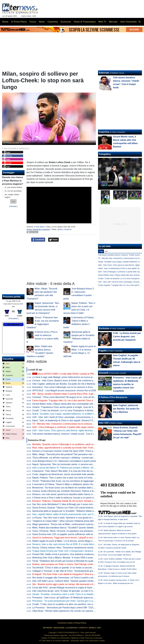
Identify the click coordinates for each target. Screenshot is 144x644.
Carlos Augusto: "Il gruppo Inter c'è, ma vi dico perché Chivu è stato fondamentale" (73, 400)
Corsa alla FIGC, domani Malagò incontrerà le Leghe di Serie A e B (65, 588)
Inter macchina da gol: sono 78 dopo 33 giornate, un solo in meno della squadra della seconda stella (81, 591)
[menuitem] (140, 22)
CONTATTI (83, 628)
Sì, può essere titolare (13, 187)
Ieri (106, 251)
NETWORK (48, 628)
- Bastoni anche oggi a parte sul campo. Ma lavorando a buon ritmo (67, 584)
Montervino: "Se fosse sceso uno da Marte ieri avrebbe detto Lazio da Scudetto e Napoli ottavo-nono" (82, 488)
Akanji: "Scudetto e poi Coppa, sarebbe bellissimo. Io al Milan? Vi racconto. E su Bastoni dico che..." (81, 414)
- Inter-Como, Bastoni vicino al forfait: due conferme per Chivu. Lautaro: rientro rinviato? (79, 381)
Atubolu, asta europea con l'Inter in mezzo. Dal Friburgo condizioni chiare (68, 564)
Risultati (13, 206)
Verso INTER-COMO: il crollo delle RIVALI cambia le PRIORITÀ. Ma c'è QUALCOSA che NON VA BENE (86, 374)
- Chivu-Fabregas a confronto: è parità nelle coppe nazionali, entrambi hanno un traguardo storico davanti (87, 427)
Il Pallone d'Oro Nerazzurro (113, 397)
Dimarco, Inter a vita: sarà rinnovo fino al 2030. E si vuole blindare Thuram (69, 544)
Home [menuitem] (5, 22)
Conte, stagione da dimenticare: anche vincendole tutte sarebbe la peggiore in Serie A (74, 474)
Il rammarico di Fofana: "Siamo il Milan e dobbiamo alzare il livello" (65, 484)
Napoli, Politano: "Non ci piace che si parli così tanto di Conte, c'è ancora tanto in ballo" (75, 478)
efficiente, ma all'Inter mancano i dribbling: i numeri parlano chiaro (68, 458)
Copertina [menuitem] (53, 22)
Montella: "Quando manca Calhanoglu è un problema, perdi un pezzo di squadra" (72, 444)
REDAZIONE (59, 628)
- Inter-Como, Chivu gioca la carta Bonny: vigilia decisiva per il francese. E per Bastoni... (78, 430)
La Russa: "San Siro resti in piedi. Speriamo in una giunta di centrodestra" (68, 518)
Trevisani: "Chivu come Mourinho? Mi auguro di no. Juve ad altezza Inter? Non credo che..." (77, 397)
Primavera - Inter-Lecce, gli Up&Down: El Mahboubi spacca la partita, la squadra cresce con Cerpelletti (83, 598)
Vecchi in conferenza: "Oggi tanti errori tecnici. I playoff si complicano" (66, 538)
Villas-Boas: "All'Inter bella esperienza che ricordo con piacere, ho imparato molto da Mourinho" (79, 611)
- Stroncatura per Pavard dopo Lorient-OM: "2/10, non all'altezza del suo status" (78, 608)
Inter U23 (104, 423)
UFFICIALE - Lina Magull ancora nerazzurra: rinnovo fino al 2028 (64, 390)
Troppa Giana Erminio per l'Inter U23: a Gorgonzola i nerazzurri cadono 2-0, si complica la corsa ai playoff (84, 551)
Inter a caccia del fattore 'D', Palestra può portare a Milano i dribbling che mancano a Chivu (77, 468)
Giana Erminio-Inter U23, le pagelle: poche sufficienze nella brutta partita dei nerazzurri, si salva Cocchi (83, 534)
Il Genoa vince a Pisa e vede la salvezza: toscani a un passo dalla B (66, 498)
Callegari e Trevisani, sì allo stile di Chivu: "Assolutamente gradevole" (66, 571)
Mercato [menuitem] (113, 22)
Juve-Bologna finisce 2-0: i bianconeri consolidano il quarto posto (64, 461)
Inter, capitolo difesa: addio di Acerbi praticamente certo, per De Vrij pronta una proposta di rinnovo (81, 514)
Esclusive (104, 328)
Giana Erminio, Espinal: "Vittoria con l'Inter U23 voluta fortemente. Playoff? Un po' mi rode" (77, 508)
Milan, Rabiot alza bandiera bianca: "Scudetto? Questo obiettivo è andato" (69, 528)
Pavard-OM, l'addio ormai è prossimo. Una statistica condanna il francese (68, 554)
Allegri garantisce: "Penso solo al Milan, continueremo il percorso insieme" (68, 524)
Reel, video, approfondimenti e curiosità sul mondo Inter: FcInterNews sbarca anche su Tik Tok (79, 448)
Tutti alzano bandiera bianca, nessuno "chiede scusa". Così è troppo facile (69, 434)
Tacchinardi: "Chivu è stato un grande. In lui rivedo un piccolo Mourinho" (67, 568)
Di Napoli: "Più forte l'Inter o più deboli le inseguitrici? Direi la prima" (65, 574)
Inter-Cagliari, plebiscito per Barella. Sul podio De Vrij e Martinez (64, 384)
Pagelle (103, 351)
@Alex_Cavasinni (64, 229)
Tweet (54, 240)
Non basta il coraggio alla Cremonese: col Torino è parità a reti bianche (67, 578)
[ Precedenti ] (13, 318)
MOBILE (92, 628)
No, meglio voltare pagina (12, 196)
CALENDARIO (71, 628)
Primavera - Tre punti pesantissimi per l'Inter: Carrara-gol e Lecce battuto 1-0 (70, 601)
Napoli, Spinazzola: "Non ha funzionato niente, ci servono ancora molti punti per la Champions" (79, 464)
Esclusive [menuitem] (66, 22)
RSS (99, 628)
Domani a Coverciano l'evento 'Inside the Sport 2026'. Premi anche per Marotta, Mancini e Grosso (80, 451)
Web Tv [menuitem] (102, 22)
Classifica (8, 359)
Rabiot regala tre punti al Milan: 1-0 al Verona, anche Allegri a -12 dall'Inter (69, 541)
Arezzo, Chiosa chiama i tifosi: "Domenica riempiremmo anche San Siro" (68, 548)
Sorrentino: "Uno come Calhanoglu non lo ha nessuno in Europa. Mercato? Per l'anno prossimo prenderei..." (85, 387)
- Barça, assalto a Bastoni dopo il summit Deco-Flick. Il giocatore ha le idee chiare (74, 394)
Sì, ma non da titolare (13, 191)
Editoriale (104, 73)
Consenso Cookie (65, 623)
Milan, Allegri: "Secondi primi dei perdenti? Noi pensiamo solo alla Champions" (71, 454)
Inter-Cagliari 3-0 (109, 185)
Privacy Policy (80, 623)
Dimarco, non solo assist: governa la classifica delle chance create (65, 494)
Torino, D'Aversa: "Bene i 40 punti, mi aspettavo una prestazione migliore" (68, 531)
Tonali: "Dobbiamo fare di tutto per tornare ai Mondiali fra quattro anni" (66, 561)
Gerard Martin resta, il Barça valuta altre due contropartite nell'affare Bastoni (70, 404)
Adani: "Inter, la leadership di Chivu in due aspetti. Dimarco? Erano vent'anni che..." (73, 420)
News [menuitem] (42, 22)
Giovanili (104, 373)
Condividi (38, 240)
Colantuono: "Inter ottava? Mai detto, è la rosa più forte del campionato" (67, 471)
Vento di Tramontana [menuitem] (85, 22)
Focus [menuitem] (33, 22)
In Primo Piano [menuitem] (19, 22)
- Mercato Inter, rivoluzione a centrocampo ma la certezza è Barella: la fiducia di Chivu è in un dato (82, 424)
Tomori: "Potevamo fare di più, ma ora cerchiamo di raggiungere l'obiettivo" (69, 481)
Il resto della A (39, 227)
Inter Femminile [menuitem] (128, 22)
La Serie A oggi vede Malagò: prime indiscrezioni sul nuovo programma (67, 377)
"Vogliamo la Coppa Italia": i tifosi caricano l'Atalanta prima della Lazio (66, 521)
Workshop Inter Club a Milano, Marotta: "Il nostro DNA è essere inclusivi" (68, 558)
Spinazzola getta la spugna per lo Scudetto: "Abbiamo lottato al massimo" (68, 511)
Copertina (104, 132)
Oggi (101, 251)
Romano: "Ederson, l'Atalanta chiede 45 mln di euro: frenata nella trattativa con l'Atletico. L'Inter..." (80, 501)
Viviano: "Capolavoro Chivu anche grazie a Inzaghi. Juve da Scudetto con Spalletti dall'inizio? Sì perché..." (84, 407)
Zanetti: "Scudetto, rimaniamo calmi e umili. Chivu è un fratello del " (69, 594)
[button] (13, 201)
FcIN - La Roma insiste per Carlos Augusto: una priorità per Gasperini (127, 337)
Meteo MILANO (13, 325)
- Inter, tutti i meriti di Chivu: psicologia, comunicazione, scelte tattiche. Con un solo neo (77, 417)
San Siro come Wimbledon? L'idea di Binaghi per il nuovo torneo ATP (66, 504)
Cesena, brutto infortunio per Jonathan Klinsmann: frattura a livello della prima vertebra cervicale (80, 491)
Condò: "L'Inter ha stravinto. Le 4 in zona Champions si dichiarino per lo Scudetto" (72, 410)
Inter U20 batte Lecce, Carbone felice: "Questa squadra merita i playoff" (67, 581)
